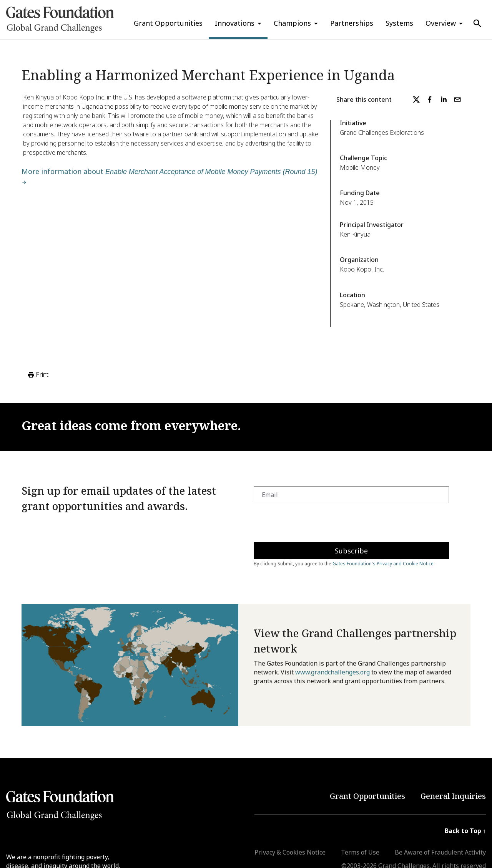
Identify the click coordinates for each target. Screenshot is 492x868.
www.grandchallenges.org (332, 672)
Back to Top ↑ (465, 831)
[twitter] (416, 99)
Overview (441, 23)
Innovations (235, 23)
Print (37, 375)
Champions (292, 23)
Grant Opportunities (168, 23)
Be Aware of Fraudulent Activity (440, 852)
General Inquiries (453, 796)
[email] (457, 99)
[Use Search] (477, 23)
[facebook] (430, 99)
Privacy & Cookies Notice (290, 852)
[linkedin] (444, 99)
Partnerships (352, 23)
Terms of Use (360, 852)
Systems (399, 23)
